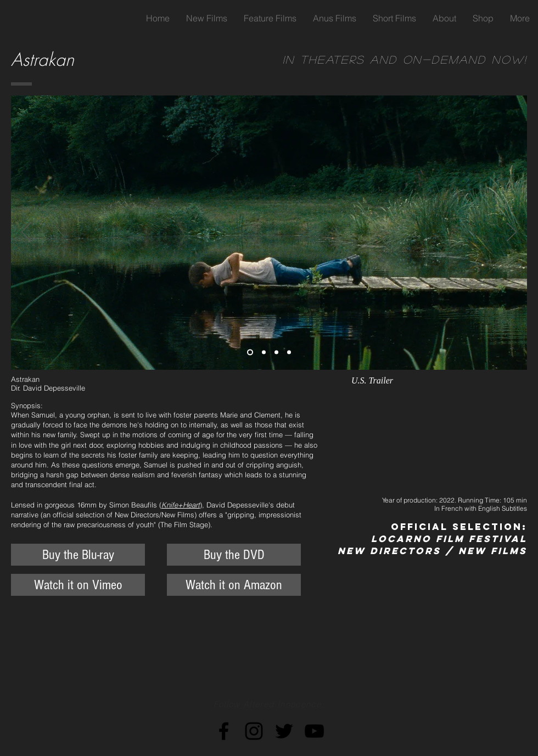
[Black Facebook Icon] (224, 731)
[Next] (512, 233)
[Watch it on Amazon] (234, 585)
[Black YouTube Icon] (314, 731)
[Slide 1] (250, 352)
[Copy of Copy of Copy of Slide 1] (289, 352)
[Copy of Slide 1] (264, 352)
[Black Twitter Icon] (284, 731)
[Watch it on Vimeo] (78, 585)
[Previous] (26, 233)
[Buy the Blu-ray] (78, 555)
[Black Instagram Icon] (254, 731)
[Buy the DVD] (234, 555)
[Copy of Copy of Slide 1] (276, 352)
